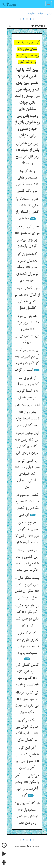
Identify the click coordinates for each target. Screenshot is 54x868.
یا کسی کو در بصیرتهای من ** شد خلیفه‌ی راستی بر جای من (27, 474)
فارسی (49, 13)
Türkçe (40, 13)
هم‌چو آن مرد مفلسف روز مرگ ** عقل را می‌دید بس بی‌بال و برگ (27, 329)
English (32, 13)
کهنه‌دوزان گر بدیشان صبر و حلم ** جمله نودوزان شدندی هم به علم (27, 267)
